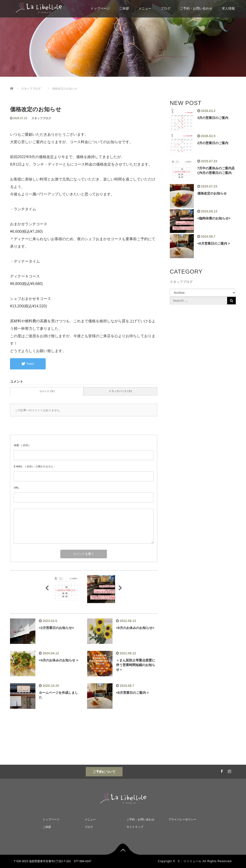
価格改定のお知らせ (212, 193)
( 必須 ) (22, 445)
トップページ (100, 8)
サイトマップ (135, 827)
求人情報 (228, 8)
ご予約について (104, 772)
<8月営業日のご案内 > (132, 693)
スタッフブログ (41, 118)
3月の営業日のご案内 (213, 118)
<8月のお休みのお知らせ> (135, 628)
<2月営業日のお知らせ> (56, 628)
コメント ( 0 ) (47, 391)
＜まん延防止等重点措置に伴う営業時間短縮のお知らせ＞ (136, 665)
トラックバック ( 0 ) (120, 391)
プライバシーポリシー (182, 819)
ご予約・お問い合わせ (196, 8)
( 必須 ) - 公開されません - (34, 466)
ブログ (166, 8)
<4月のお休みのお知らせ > (58, 660)
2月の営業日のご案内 (213, 143)
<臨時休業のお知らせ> (214, 218)
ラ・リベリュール (189, 861)
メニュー (145, 8)
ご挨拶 (124, 8)
